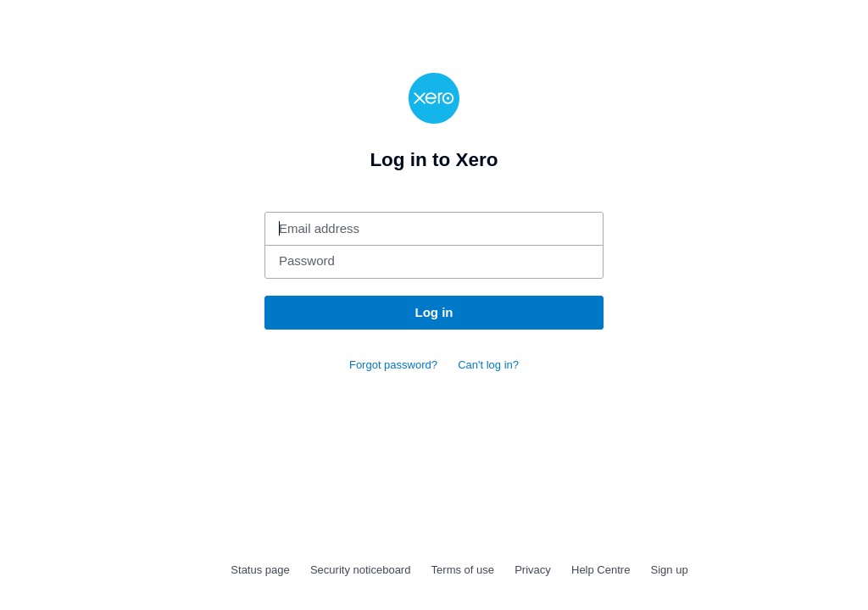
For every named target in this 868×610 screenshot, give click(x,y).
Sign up (670, 570)
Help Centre (601, 570)
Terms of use (463, 570)
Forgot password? (393, 365)
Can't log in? (488, 365)
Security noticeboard (361, 570)
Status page (260, 570)
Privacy (533, 570)
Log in (434, 312)
